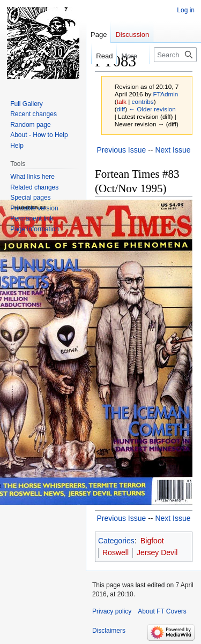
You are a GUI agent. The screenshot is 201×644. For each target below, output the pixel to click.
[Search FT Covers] (175, 55)
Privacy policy (112, 611)
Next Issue (173, 150)
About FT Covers (162, 611)
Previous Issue (121, 150)
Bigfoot (152, 541)
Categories (116, 541)
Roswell (116, 552)
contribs (143, 101)
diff (121, 109)
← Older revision (152, 109)
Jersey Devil (157, 552)
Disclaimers (109, 631)
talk (122, 101)
